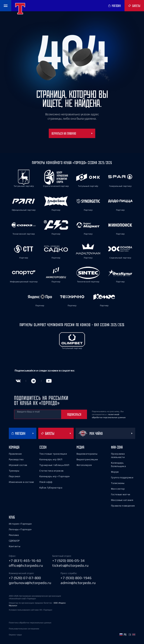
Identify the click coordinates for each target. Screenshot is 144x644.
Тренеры (14, 471)
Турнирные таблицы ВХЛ (54, 465)
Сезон (43, 447)
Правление (15, 454)
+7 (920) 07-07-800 (25, 578)
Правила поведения (123, 506)
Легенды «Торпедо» (20, 529)
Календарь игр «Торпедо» (55, 476)
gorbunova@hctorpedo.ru (30, 583)
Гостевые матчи (121, 494)
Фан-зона (117, 447)
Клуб (12, 517)
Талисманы (118, 483)
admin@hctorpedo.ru (78, 583)
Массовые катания (122, 500)
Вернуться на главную (72, 133)
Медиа (80, 447)
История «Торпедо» (20, 524)
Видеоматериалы (87, 454)
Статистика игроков (51, 471)
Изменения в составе (21, 482)
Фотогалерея (84, 465)
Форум (115, 472)
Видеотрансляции (87, 459)
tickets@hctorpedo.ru (70, 565)
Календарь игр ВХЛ (51, 459)
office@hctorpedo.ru (26, 565)
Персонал (14, 476)
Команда (14, 447)
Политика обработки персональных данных (30, 623)
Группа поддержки (122, 477)
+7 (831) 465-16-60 (25, 560)
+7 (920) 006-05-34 (68, 560)
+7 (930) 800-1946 (76, 578)
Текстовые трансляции (53, 454)
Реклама (14, 535)
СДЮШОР (14, 541)
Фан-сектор (118, 489)
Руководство (16, 459)
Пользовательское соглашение (24, 629)
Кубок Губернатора (51, 488)
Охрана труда (15, 635)
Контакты (15, 546)
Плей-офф (46, 482)
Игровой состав (18, 465)
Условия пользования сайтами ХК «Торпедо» (31, 610)
